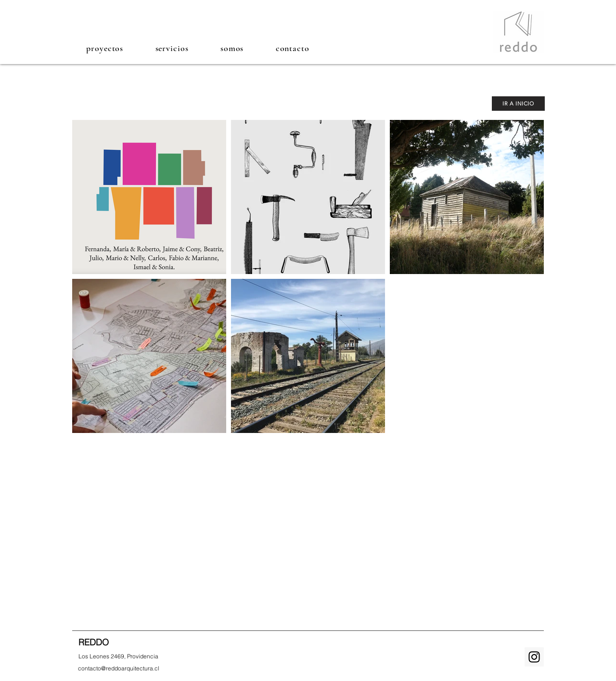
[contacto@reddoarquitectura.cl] (119, 668)
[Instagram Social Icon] (534, 657)
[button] (105, 48)
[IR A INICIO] (518, 104)
